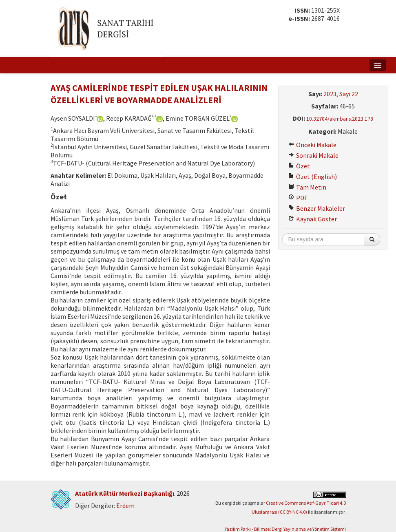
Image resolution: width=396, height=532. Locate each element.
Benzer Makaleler (317, 208)
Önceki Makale (312, 145)
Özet (299, 166)
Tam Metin (307, 187)
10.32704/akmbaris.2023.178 (340, 119)
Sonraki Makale (313, 155)
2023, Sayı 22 (341, 94)
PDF (298, 198)
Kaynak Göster (313, 219)
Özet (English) (313, 177)
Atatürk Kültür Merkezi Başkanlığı (125, 493)
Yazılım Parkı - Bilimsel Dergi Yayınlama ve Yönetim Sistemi (285, 529)
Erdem (125, 506)
